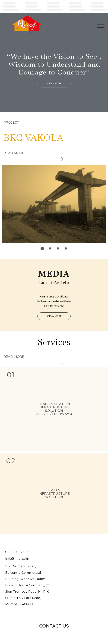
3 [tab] (58, 249)
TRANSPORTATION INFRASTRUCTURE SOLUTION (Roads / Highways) (54, 409)
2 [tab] (50, 249)
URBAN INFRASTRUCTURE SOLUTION (54, 494)
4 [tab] (66, 249)
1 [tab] (42, 249)
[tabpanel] (54, 204)
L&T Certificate (54, 306)
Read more (14, 153)
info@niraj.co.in (17, 559)
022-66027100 (16, 552)
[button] (54, 84)
